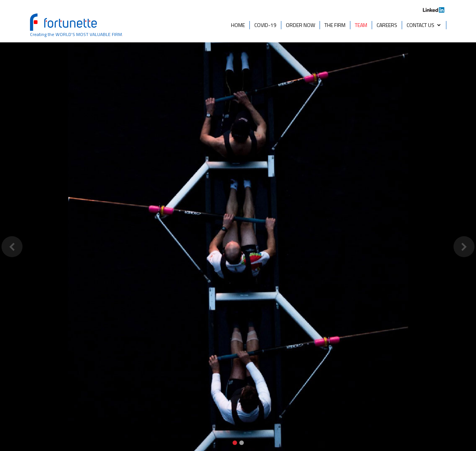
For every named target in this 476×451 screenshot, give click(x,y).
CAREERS (387, 25)
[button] (12, 246)
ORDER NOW (300, 25)
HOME (238, 25)
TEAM (361, 25)
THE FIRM (335, 25)
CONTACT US (420, 25)
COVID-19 (265, 25)
